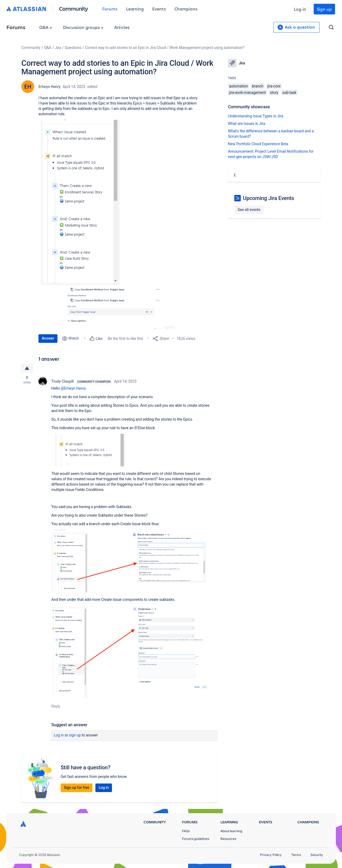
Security (317, 855)
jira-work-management (247, 93)
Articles (122, 27)
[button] (84, 203)
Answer (48, 338)
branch (258, 86)
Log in (300, 9)
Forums (110, 9)
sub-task (289, 93)
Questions (73, 48)
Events (159, 9)
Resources (228, 839)
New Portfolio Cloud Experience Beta (258, 144)
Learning (135, 9)
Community (74, 8)
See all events (249, 210)
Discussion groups (83, 27)
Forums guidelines (196, 839)
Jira (58, 48)
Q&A (46, 27)
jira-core (274, 86)
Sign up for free (77, 788)
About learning (231, 831)
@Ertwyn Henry (73, 388)
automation (238, 86)
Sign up (324, 9)
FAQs (186, 831)
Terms (296, 855)
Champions (186, 9)
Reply (56, 706)
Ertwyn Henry (50, 87)
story (274, 93)
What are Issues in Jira (246, 124)
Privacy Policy (271, 855)
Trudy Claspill (63, 381)
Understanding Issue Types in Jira (256, 116)
